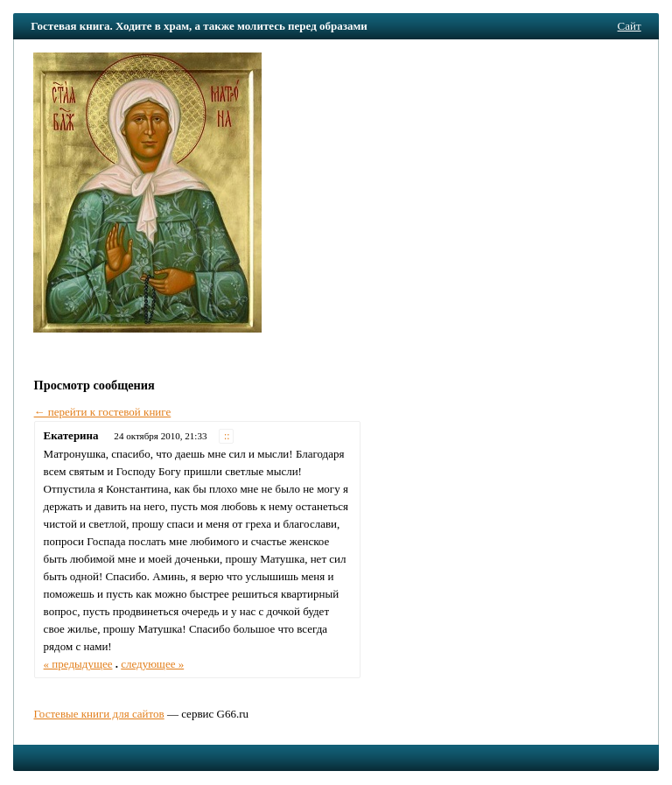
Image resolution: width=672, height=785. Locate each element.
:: (227, 436)
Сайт (630, 26)
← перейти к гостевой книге (103, 412)
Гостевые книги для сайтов (98, 714)
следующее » (152, 664)
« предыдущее (78, 664)
